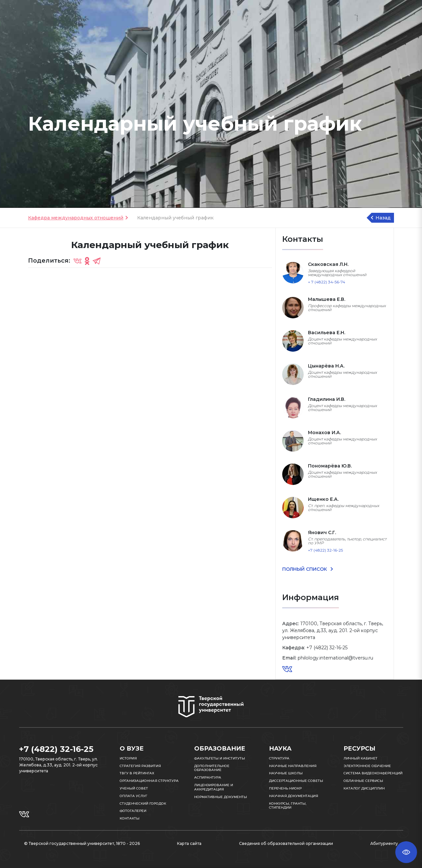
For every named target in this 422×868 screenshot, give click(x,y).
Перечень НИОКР (285, 788)
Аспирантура (208, 777)
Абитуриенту (384, 843)
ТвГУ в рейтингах (137, 773)
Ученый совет (134, 788)
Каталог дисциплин (364, 788)
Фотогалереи (133, 811)
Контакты (130, 818)
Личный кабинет (361, 758)
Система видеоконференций (373, 773)
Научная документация (294, 796)
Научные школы (286, 773)
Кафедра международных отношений (76, 218)
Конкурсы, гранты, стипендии (288, 806)
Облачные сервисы (363, 781)
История (128, 758)
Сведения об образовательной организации (286, 843)
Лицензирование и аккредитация (214, 787)
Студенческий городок (143, 804)
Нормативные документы (221, 797)
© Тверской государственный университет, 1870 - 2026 (82, 843)
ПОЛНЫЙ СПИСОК (305, 569)
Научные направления (293, 766)
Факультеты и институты (220, 758)
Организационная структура (149, 781)
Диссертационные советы (296, 781)
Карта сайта (189, 843)
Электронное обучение (367, 766)
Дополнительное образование (212, 768)
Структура (279, 758)
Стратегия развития (140, 766)
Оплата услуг (134, 796)
